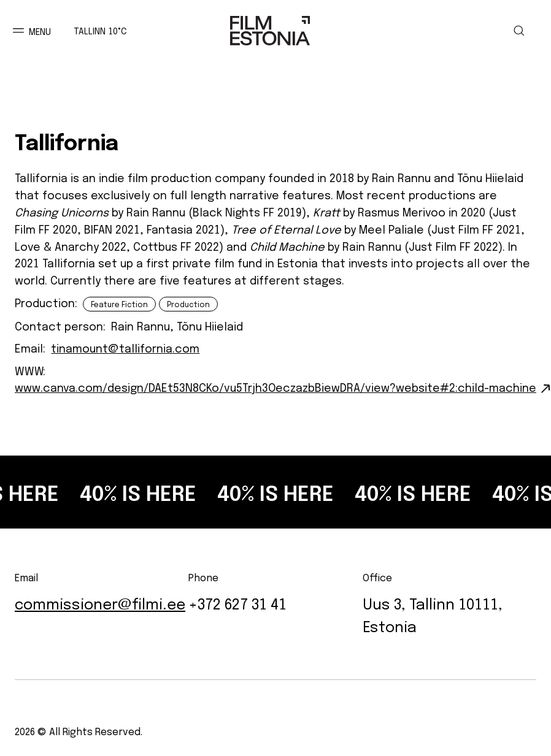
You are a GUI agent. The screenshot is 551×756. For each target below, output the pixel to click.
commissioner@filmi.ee (100, 602)
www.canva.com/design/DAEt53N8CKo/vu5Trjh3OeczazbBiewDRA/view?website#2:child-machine (275, 386)
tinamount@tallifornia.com (125, 347)
